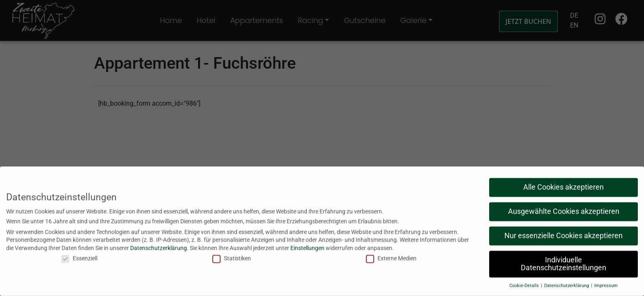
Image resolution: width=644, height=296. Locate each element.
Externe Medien (391, 256)
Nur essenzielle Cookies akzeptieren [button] (563, 233)
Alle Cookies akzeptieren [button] (563, 185)
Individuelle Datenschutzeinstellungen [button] (563, 261)
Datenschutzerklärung (159, 245)
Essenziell (79, 256)
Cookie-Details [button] (525, 283)
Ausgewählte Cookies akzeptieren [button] (564, 209)
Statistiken (232, 256)
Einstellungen (307, 245)
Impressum (606, 283)
